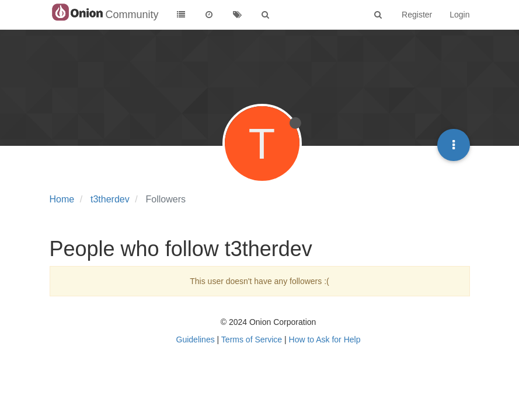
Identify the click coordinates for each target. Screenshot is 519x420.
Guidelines (196, 339)
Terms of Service (252, 339)
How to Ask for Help (325, 339)
